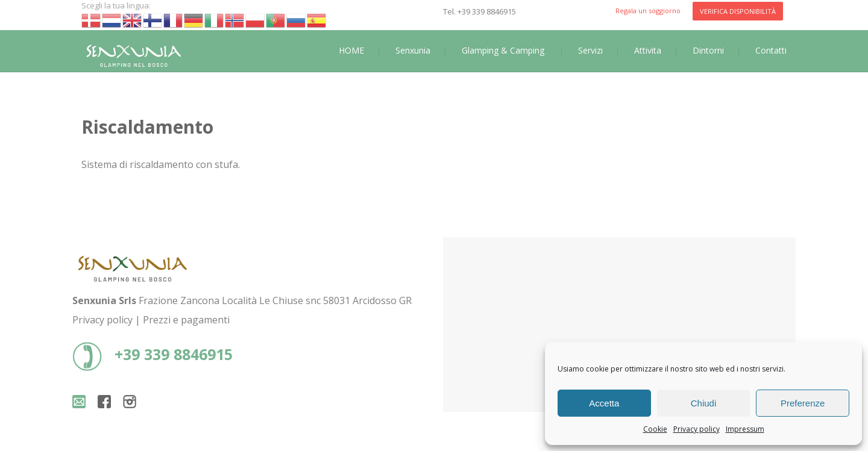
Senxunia (413, 50)
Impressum (745, 429)
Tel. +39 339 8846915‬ (480, 11)
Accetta (604, 403)
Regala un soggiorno (648, 11)
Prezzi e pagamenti (186, 320)
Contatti (771, 50)
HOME (351, 50)
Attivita (648, 50)
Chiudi (704, 403)
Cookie (655, 429)
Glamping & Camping (503, 50)
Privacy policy (697, 429)
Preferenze (803, 403)
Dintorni (708, 50)
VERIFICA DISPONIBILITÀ (738, 11)
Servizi (590, 50)
